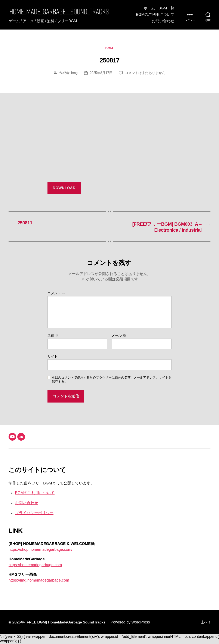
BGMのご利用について (155, 15)
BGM (110, 48)
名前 (53, 336)
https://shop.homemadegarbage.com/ (40, 550)
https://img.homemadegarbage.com (39, 581)
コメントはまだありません (145, 73)
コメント (56, 294)
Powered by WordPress (133, 623)
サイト (53, 357)
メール (119, 336)
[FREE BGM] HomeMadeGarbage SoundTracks (67, 623)
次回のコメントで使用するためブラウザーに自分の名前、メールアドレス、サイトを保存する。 (112, 380)
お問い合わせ (163, 21)
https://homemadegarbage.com (35, 566)
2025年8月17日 (101, 73)
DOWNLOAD (64, 188)
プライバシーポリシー (34, 514)
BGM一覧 (166, 8)
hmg (74, 73)
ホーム (149, 8)
